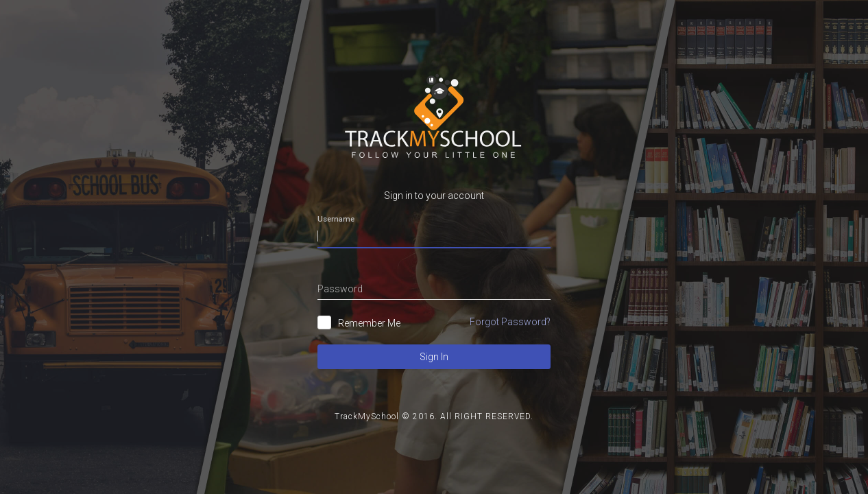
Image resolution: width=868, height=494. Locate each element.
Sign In (434, 357)
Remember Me (369, 323)
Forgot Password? (510, 322)
